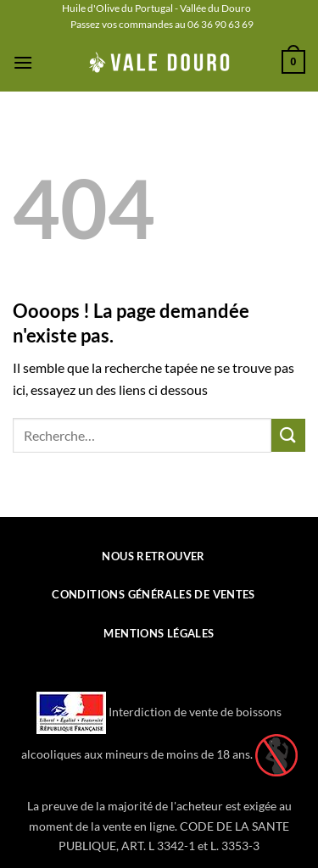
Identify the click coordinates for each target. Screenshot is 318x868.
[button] (23, 62)
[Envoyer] (288, 435)
